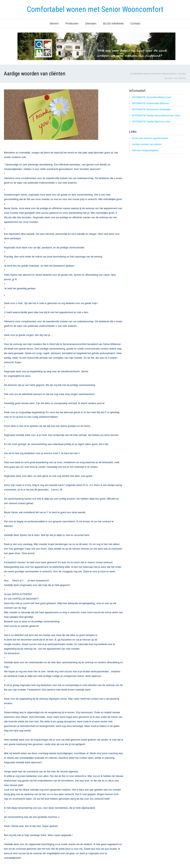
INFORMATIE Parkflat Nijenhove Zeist (151, 122)
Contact (135, 23)
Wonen (54, 23)
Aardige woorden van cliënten (147, 144)
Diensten (91, 23)
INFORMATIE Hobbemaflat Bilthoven (150, 103)
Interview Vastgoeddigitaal (145, 150)
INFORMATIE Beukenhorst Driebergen (151, 109)
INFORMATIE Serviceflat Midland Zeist (151, 97)
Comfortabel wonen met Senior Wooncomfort (95, 9)
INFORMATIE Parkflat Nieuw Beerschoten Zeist (156, 116)
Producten (72, 23)
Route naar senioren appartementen (150, 138)
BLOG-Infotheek (113, 23)
